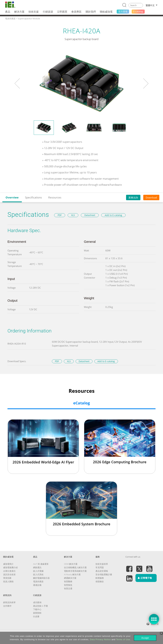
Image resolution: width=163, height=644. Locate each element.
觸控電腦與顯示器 (41, 578)
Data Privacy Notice (100, 639)
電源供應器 (38, 581)
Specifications (33, 197)
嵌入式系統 (38, 574)
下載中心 (37, 609)
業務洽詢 (133, 197)
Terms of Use (123, 639)
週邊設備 (37, 585)
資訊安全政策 (9, 574)
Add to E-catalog (113, 215)
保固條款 (100, 581)
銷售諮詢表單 (9, 602)
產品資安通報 (102, 571)
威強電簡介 (8, 564)
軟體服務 (100, 578)
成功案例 (37, 602)
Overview (12, 197)
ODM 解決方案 (71, 564)
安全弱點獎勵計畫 (104, 574)
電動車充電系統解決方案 (75, 571)
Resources (55, 197)
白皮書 (36, 616)
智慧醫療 (68, 581)
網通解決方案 (70, 578)
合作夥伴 (7, 606)
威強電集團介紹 (10, 567)
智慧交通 (68, 588)
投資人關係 (8, 581)
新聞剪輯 (37, 613)
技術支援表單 (102, 564)
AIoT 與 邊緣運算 (41, 564)
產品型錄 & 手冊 (41, 606)
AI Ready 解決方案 (72, 574)
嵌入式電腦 (38, 571)
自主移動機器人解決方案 (75, 567)
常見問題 (100, 567)
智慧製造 (68, 585)
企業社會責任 (9, 571)
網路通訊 (37, 567)
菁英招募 (7, 578)
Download (151, 197)
